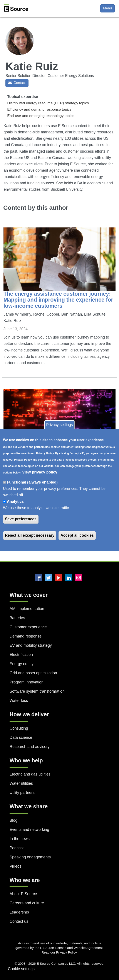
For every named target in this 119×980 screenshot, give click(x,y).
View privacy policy (40, 472)
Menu (107, 8)
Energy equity (22, 664)
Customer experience (28, 627)
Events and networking (29, 830)
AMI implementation (27, 609)
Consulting (19, 728)
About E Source (23, 894)
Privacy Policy (66, 952)
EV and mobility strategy (31, 645)
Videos (16, 866)
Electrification (21, 655)
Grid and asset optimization (33, 673)
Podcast (17, 848)
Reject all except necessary (30, 535)
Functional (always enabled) (32, 482)
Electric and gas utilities (30, 774)
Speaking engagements (30, 857)
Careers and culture (27, 903)
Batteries (17, 618)
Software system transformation (37, 691)
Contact (17, 83)
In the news (20, 839)
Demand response (26, 636)
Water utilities (21, 783)
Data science (21, 737)
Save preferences (21, 519)
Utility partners (22, 793)
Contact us (19, 921)
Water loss (19, 700)
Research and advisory (30, 747)
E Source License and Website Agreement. (72, 948)
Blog (13, 820)
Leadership (19, 912)
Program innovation (27, 682)
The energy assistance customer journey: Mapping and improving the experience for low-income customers (58, 300)
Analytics (15, 501)
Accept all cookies (77, 535)
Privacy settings (59, 424)
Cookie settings (21, 969)
